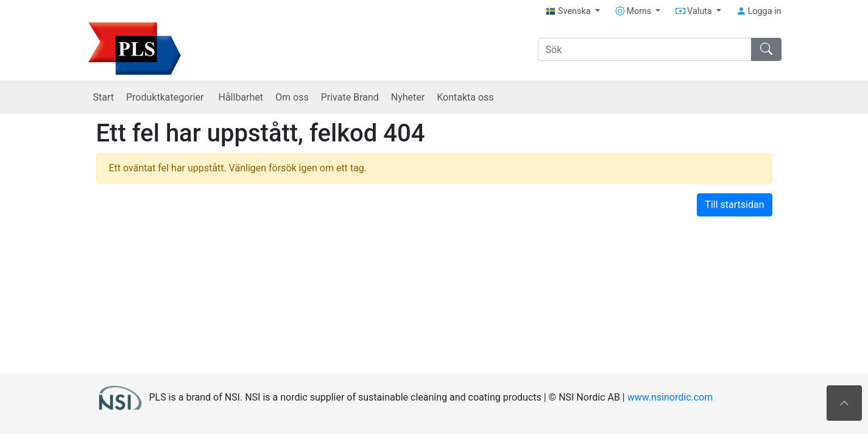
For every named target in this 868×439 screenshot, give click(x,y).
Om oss (292, 97)
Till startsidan (734, 205)
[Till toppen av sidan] (844, 403)
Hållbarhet (241, 97)
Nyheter (408, 97)
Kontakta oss (465, 97)
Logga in (759, 11)
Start (104, 97)
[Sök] (645, 49)
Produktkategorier (166, 97)
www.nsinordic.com (670, 397)
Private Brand (350, 97)
